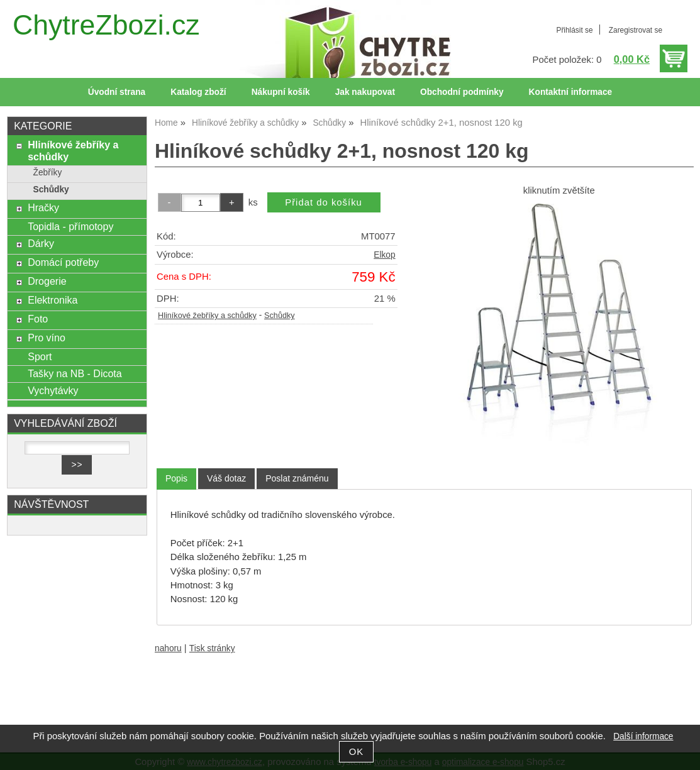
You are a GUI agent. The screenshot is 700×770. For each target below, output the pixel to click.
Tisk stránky (212, 648)
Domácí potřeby (63, 262)
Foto (38, 319)
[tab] (176, 479)
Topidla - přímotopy (70, 226)
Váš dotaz (226, 478)
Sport (40, 356)
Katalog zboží (198, 92)
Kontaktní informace (571, 92)
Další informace (643, 736)
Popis (176, 478)
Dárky (41, 243)
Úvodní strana (117, 92)
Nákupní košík (281, 92)
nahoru (168, 648)
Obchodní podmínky (462, 92)
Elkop (384, 255)
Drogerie (47, 281)
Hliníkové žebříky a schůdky (207, 316)
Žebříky (48, 173)
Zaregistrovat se (636, 30)
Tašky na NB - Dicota (75, 373)
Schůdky (280, 316)
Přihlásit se (574, 30)
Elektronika (53, 300)
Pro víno (47, 338)
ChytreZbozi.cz (106, 25)
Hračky (43, 207)
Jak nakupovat (365, 92)
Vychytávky (53, 390)
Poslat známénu (297, 478)
